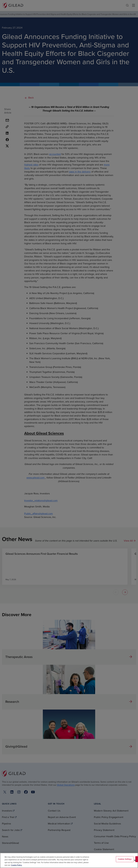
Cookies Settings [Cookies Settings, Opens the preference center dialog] (125, 859)
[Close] (135, 860)
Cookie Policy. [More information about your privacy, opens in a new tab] (17, 865)
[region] (69, 860)
